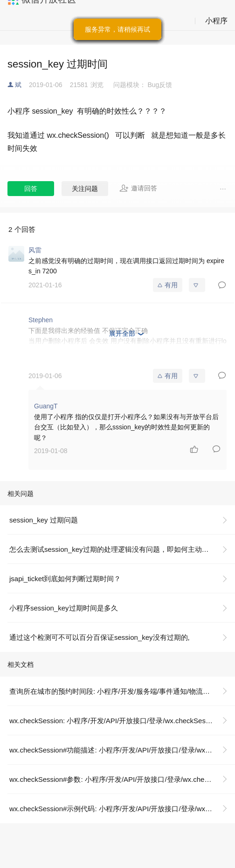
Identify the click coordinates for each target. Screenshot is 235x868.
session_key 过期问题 (44, 520)
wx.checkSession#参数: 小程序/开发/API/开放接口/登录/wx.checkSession (122, 779)
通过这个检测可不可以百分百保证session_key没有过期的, (100, 637)
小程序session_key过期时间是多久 (64, 608)
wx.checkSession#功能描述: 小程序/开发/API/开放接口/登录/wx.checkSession (122, 750)
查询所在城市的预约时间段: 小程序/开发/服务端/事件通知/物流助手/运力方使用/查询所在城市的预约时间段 (122, 691)
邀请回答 (138, 188)
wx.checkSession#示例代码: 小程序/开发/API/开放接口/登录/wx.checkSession (122, 809)
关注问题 (85, 189)
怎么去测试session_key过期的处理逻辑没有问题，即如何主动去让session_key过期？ (122, 549)
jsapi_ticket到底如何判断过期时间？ (65, 579)
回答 (31, 189)
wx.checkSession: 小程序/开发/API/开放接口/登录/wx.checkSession (114, 721)
